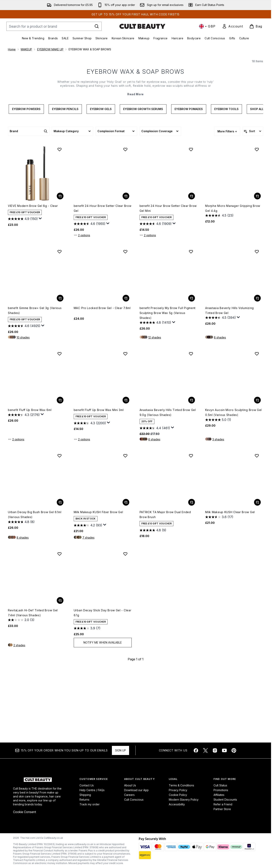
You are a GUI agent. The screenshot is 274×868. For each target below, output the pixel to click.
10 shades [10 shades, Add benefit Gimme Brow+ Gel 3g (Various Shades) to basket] (23, 409)
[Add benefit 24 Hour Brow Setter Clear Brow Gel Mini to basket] (192, 268)
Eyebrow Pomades (189, 180)
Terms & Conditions (181, 786)
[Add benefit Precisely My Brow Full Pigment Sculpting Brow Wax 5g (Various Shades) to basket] (192, 370)
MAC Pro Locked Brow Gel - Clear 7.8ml (102, 379)
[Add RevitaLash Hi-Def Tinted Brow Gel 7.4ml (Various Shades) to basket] (60, 672)
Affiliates (219, 795)
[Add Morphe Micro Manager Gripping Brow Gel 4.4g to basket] (257, 268)
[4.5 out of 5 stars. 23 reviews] (219, 287)
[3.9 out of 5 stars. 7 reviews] (87, 700)
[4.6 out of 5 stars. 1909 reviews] (156, 295)
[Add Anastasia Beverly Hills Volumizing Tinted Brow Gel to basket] (257, 370)
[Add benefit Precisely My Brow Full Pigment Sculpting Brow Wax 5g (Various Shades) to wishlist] (191, 323)
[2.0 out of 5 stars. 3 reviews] (21, 692)
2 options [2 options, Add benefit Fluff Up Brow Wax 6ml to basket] (16, 511)
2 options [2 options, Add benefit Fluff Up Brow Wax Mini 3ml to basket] (82, 511)
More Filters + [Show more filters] (227, 203)
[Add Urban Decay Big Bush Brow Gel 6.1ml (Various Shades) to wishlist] (60, 527)
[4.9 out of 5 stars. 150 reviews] (23, 290)
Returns (84, 800)
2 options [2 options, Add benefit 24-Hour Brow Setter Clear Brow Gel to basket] (82, 307)
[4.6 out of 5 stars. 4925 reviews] (24, 398)
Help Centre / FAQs (92, 790)
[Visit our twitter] (205, 751)
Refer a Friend (223, 804)
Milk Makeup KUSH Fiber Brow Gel (98, 584)
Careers (129, 795)
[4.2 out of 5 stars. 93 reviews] (88, 597)
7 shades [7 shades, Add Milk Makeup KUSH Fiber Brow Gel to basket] (88, 609)
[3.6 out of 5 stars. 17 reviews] (219, 588)
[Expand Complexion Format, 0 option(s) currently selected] (116, 203)
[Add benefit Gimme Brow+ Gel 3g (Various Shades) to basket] (60, 370)
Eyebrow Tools (226, 180)
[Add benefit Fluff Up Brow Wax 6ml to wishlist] (60, 425)
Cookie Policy (178, 795)
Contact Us (87, 786)
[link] (232, 26)
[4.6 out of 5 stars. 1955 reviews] (90, 295)
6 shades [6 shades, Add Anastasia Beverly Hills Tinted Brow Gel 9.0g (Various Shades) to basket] (154, 511)
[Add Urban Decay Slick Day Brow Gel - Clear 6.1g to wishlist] (125, 625)
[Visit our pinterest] (234, 751)
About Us (130, 786)
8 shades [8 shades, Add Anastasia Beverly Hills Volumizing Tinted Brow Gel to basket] (220, 409)
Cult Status (220, 786)
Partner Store (222, 809)
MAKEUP (26, 49)
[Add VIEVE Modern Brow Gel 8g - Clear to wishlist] (60, 221)
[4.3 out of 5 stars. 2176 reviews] (24, 486)
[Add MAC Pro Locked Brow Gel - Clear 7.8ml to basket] (126, 370)
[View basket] (256, 26)
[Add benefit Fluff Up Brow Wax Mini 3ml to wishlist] (125, 425)
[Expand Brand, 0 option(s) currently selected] (29, 203)
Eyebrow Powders (26, 180)
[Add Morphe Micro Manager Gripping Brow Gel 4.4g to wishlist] (257, 221)
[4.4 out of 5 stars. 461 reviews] (155, 500)
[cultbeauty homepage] (142, 26)
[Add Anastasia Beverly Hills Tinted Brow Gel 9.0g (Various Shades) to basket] (192, 472)
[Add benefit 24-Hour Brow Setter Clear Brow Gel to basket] (126, 268)
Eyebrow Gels (101, 180)
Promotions (221, 790)
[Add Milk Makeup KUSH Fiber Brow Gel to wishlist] (125, 527)
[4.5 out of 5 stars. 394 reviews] (221, 389)
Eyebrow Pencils (65, 180)
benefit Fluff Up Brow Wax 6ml (30, 481)
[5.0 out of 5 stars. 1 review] (218, 491)
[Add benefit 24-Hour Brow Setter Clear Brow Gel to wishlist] (125, 221)
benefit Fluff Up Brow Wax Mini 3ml (99, 481)
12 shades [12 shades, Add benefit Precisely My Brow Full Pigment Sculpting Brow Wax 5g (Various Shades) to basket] (155, 409)
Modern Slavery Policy (184, 800)
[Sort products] (253, 203)
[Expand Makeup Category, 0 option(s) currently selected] (73, 203)
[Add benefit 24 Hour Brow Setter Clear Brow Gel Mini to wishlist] (191, 221)
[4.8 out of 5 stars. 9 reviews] (153, 602)
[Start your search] (54, 26)
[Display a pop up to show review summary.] (40, 290)
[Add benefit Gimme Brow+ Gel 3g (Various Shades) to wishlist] (60, 323)
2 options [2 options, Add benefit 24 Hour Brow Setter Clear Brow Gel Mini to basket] (148, 307)
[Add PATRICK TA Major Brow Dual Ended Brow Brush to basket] (192, 574)
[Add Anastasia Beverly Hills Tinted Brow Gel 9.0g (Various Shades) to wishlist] (191, 425)
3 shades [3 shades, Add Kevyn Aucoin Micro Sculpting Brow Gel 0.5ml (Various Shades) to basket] (218, 511)
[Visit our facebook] (196, 751)
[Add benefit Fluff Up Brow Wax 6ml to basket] (60, 472)
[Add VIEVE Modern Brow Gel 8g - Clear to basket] (60, 268)
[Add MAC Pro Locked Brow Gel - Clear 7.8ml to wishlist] (125, 323)
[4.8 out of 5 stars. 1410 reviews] (155, 394)
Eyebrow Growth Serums (143, 180)
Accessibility (177, 804)
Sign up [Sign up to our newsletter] (120, 751)
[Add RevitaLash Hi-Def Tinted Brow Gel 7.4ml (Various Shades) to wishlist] (60, 625)
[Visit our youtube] (224, 751)
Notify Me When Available (103, 714)
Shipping (85, 795)
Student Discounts (225, 800)
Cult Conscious (134, 800)
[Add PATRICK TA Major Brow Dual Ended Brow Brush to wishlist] (191, 527)
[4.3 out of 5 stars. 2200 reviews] (90, 495)
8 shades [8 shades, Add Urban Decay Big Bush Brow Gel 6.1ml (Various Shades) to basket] (23, 609)
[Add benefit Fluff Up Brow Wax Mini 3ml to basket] (126, 472)
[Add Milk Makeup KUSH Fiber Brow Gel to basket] (126, 574)
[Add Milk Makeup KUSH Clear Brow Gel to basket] (257, 574)
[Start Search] (97, 26)
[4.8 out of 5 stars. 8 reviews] (21, 593)
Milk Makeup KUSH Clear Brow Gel (230, 584)
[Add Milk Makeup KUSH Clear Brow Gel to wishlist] (257, 527)
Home (12, 49)
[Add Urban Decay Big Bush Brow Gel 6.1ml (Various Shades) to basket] (60, 574)
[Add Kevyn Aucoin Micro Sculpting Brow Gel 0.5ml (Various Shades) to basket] (257, 472)
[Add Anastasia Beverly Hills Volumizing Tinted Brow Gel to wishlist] (257, 323)
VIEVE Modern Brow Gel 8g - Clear (33, 277)
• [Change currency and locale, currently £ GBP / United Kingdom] (207, 26)
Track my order (90, 804)
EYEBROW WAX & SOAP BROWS (136, 143)
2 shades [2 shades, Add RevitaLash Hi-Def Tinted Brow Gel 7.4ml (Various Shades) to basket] (19, 717)
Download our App (136, 790)
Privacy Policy (178, 790)
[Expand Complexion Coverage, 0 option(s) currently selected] (160, 203)
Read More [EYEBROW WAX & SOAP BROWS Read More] (136, 166)
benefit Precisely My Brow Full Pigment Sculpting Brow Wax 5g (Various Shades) (168, 384)
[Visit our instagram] (215, 751)
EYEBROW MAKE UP (50, 49)
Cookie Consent (25, 812)
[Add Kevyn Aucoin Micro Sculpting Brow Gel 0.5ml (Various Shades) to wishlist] (257, 425)
